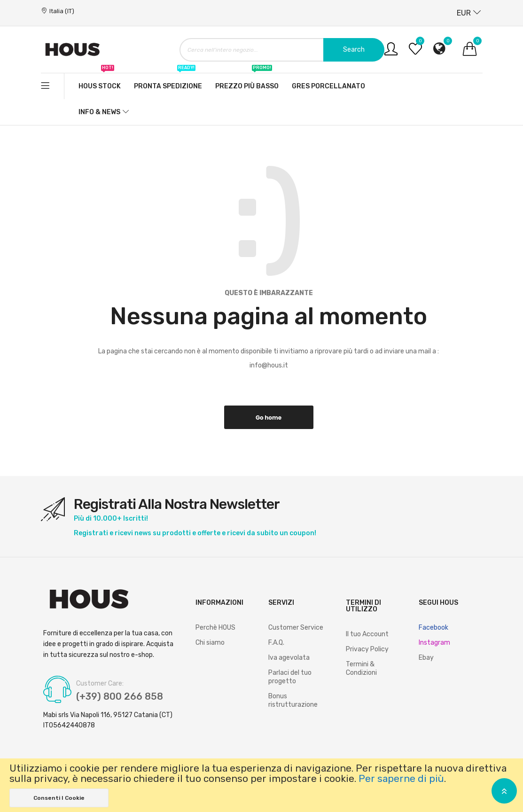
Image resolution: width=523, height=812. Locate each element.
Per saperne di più (401, 779)
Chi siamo (210, 643)
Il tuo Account (367, 634)
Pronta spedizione (168, 82)
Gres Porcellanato (328, 86)
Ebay (426, 658)
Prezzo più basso (247, 82)
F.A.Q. (276, 643)
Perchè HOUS (215, 628)
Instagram (434, 643)
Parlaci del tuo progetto (290, 677)
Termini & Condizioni (361, 668)
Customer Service (296, 628)
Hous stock (100, 82)
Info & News (99, 112)
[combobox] (282, 50)
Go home (269, 418)
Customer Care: (100, 684)
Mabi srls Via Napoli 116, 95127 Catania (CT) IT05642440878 (108, 720)
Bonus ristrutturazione (293, 700)
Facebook (433, 628)
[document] (261, 785)
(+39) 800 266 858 (120, 696)
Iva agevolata (289, 658)
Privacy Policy (367, 649)
